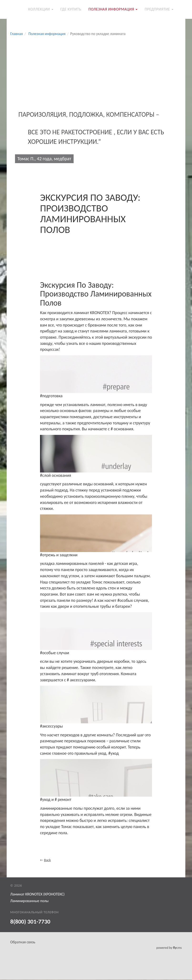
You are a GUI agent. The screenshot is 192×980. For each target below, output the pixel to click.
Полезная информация (113, 9)
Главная (17, 34)
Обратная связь (23, 942)
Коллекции (41, 9)
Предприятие (159, 9)
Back (48, 860)
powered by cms (169, 948)
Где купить (71, 9)
